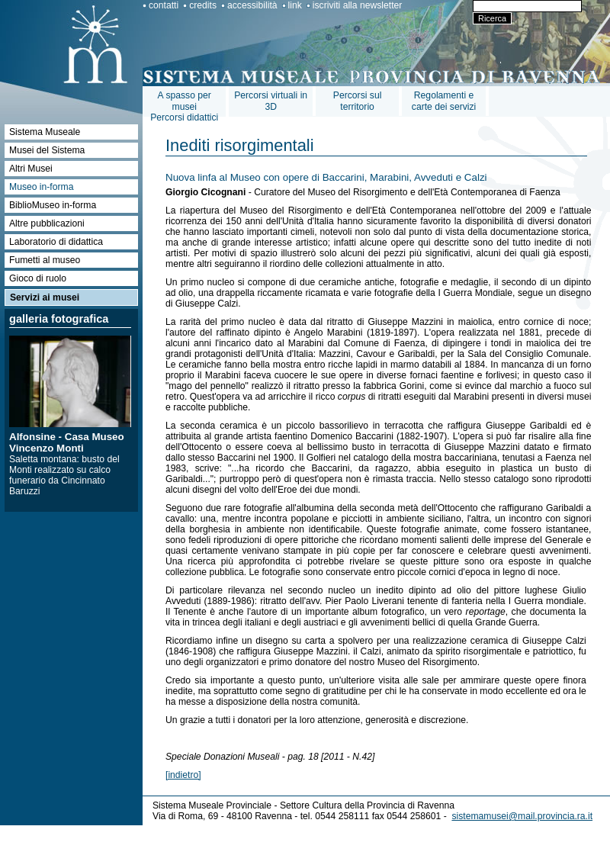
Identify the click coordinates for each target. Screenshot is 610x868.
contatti (164, 5)
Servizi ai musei (45, 297)
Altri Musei (31, 169)
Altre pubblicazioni (47, 223)
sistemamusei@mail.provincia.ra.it (522, 816)
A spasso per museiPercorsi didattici (184, 106)
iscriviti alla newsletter (358, 5)
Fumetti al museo (45, 260)
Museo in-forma (41, 187)
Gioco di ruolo (38, 278)
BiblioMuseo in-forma (53, 205)
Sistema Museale (45, 132)
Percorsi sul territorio (358, 101)
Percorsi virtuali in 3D (271, 101)
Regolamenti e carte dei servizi (444, 101)
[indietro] (183, 775)
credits (203, 5)
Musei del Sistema (47, 150)
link (295, 5)
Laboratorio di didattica (56, 242)
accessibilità (252, 5)
